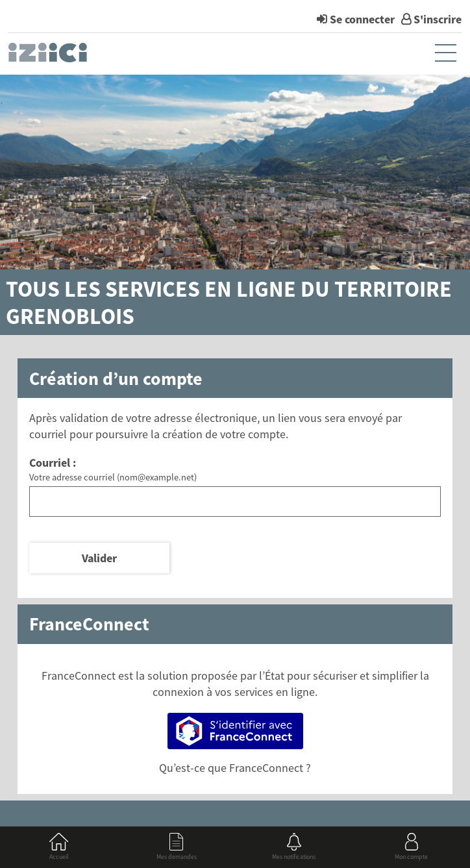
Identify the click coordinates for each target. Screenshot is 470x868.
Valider (99, 558)
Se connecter (362, 19)
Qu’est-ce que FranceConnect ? (235, 768)
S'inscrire (438, 19)
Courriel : (53, 463)
